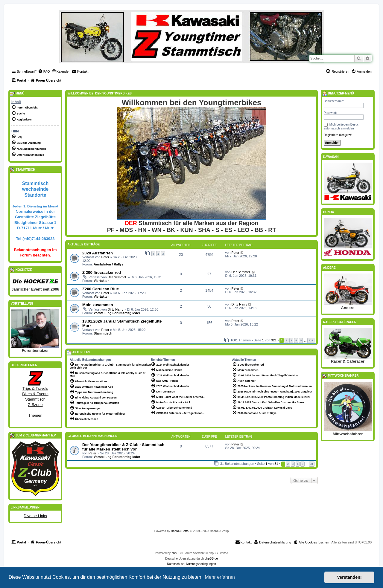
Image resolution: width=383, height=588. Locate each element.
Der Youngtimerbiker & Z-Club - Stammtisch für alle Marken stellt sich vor (123, 447)
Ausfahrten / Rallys (109, 264)
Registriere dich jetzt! (338, 135)
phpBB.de (211, 559)
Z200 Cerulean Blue (101, 289)
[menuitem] (44, 71)
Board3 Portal (180, 531)
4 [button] (296, 340)
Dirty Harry (116, 309)
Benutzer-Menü (338, 94)
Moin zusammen (98, 305)
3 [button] (291, 340)
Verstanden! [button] (349, 577)
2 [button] (287, 340)
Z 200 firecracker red (102, 272)
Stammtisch (103, 333)
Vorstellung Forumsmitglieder (117, 313)
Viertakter (101, 281)
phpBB (176, 553)
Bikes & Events (35, 394)
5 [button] (301, 340)
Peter (105, 257)
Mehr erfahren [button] (220, 577)
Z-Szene (35, 405)
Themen (35, 415)
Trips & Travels (35, 388)
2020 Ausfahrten (98, 253)
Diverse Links (35, 516)
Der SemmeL (117, 277)
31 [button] (312, 464)
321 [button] (311, 340)
